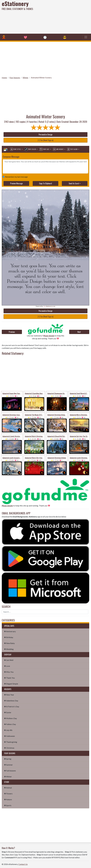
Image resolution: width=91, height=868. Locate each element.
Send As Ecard (74, 183)
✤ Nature (8, 799)
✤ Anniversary (10, 631)
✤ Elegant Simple (11, 684)
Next (79, 332)
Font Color (30, 149)
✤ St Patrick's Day (12, 706)
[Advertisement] (62, 17)
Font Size (45, 149)
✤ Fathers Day (10, 724)
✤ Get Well (9, 660)
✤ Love (7, 666)
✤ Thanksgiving (11, 742)
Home (4, 78)
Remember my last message (16, 177)
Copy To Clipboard (45, 183)
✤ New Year (9, 695)
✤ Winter (8, 777)
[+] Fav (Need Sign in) (46, 140)
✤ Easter (8, 712)
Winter (25, 78)
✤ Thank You (9, 678)
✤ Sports (8, 805)
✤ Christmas (9, 748)
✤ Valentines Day (11, 701)
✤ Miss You (9, 672)
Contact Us (23, 864)
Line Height (58, 149)
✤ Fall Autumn (10, 771)
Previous (12, 332)
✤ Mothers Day (10, 718)
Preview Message (16, 183)
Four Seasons (15, 78)
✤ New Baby (9, 643)
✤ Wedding (9, 649)
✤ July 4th (8, 730)
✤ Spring (8, 759)
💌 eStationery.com (49, 306)
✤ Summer (8, 765)
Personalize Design (45, 135)
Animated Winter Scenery (41, 78)
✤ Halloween (9, 736)
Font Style (16, 149)
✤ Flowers (8, 794)
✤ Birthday (9, 637)
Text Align (72, 149)
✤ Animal (8, 788)
